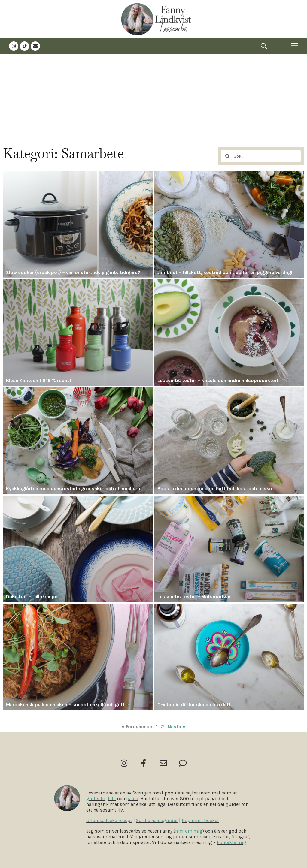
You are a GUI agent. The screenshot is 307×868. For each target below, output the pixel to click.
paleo (132, 799)
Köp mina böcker (200, 820)
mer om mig (189, 831)
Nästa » (176, 726)
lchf (112, 799)
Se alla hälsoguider (157, 820)
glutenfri (96, 799)
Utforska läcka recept (109, 820)
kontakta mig (232, 842)
